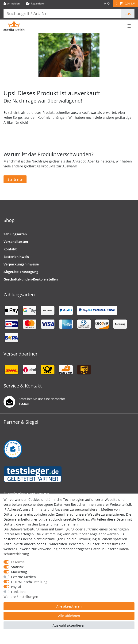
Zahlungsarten (15, 234)
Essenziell (19, 562)
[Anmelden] (12, 4)
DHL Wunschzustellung (29, 582)
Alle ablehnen (69, 616)
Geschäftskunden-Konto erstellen (31, 279)
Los (128, 13)
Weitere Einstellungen (21, 597)
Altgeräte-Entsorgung (21, 272)
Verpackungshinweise (21, 264)
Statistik (17, 567)
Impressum (109, 544)
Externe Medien (23, 577)
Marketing (19, 572)
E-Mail (24, 404)
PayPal (16, 587)
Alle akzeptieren (69, 606)
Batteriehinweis (16, 257)
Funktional (19, 592)
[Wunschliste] (107, 4)
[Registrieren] (35, 4)
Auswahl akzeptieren (69, 625)
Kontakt (10, 249)
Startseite (15, 179)
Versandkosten (16, 242)
